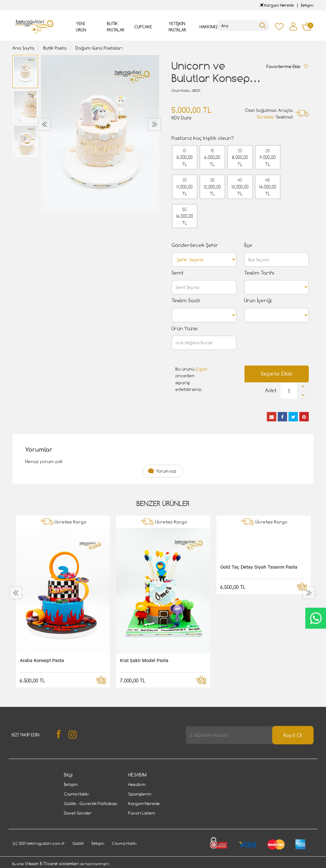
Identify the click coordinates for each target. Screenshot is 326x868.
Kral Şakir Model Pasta (144, 660)
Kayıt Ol (293, 735)
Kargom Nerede (277, 5)
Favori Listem (142, 813)
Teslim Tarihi (259, 273)
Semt (178, 273)
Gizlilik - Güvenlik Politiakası (91, 803)
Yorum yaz (166, 471)
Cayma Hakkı (77, 794)
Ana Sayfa (23, 48)
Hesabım (137, 784)
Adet (271, 390)
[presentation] (45, 124)
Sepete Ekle (277, 374)
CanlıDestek (316, 618)
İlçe (248, 245)
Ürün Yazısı (185, 328)
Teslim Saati (186, 301)
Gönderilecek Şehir (195, 245)
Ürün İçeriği (258, 301)
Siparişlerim (140, 794)
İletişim (307, 5)
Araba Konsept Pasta (42, 660)
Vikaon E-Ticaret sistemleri (52, 864)
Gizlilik (78, 843)
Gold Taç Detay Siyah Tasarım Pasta (259, 567)
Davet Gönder (78, 813)
